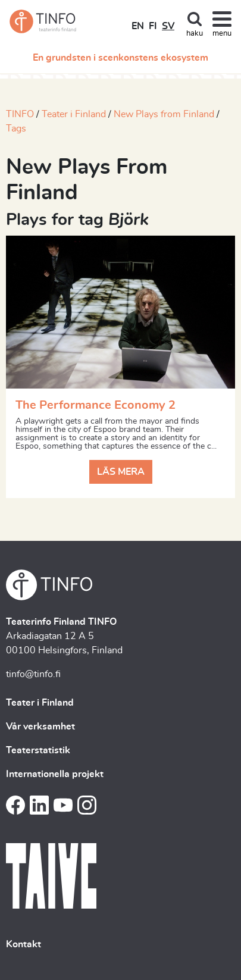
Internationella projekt (55, 774)
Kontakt (24, 944)
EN (138, 26)
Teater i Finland (74, 114)
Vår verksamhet (40, 727)
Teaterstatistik (38, 750)
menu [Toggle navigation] (222, 34)
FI (153, 26)
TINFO (20, 114)
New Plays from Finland (164, 114)
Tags (16, 129)
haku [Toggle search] (195, 34)
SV (168, 26)
